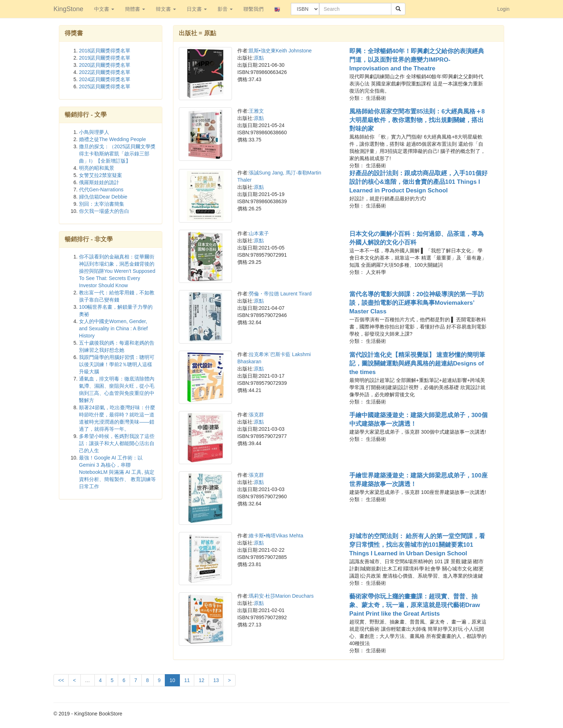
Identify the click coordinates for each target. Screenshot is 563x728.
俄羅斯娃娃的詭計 (99, 182)
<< (61, 680)
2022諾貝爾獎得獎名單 (105, 72)
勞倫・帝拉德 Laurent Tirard (280, 294)
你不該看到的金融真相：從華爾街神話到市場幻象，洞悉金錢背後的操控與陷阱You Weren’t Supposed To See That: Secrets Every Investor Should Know (117, 271)
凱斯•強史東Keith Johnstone (280, 51)
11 (187, 680)
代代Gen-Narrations (101, 190)
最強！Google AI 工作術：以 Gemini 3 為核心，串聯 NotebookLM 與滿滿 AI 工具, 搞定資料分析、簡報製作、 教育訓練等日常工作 (117, 472)
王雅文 (256, 111)
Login (503, 9)
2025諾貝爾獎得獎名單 (105, 87)
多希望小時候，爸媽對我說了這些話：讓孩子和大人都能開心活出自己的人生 (117, 443)
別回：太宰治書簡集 (102, 204)
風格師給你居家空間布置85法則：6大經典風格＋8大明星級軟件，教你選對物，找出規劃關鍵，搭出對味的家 (417, 120)
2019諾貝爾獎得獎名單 (105, 58)
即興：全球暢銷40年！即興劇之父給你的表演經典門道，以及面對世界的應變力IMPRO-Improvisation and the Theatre (417, 60)
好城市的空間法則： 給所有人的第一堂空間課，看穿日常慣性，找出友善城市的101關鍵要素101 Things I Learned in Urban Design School (417, 545)
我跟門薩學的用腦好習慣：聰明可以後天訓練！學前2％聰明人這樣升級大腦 (117, 364)
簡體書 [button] (135, 9)
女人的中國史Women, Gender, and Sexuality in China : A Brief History (113, 328)
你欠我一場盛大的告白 (104, 211)
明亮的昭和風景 (97, 168)
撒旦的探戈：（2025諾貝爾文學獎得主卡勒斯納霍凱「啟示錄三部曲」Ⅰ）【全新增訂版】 (117, 154)
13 (216, 680)
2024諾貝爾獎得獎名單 (105, 79)
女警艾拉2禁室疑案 (101, 175)
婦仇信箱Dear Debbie (103, 197)
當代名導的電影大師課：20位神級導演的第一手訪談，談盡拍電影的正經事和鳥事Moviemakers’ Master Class (417, 303)
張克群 (256, 415)
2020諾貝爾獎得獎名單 (105, 65)
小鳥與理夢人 (94, 132)
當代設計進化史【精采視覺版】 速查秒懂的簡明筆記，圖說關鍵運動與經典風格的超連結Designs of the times (417, 363)
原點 (259, 58)
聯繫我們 (253, 9)
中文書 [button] (104, 9)
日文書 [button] (197, 9)
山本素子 (259, 233)
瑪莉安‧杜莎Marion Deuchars (281, 596)
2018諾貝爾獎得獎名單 (105, 51)
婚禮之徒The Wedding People (113, 139)
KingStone (68, 9)
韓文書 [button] (166, 9)
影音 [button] (225, 9)
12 (201, 680)
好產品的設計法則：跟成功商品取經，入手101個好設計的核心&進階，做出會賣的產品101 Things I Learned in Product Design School (418, 182)
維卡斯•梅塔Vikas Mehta (276, 536)
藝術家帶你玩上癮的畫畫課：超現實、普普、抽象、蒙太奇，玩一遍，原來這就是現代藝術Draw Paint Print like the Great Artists (415, 605)
